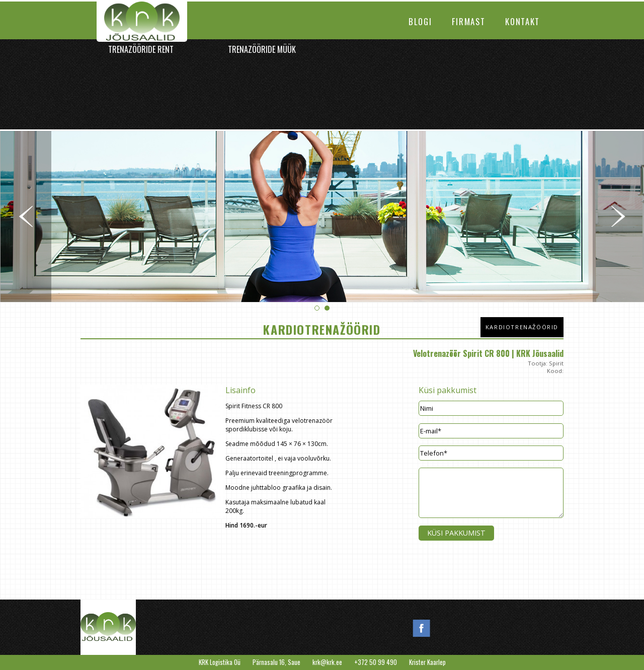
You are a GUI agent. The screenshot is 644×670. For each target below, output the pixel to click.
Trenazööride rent (141, 49)
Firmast (468, 21)
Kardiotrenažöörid (522, 327)
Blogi (420, 21)
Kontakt (522, 21)
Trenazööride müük (262, 49)
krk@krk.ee (327, 662)
